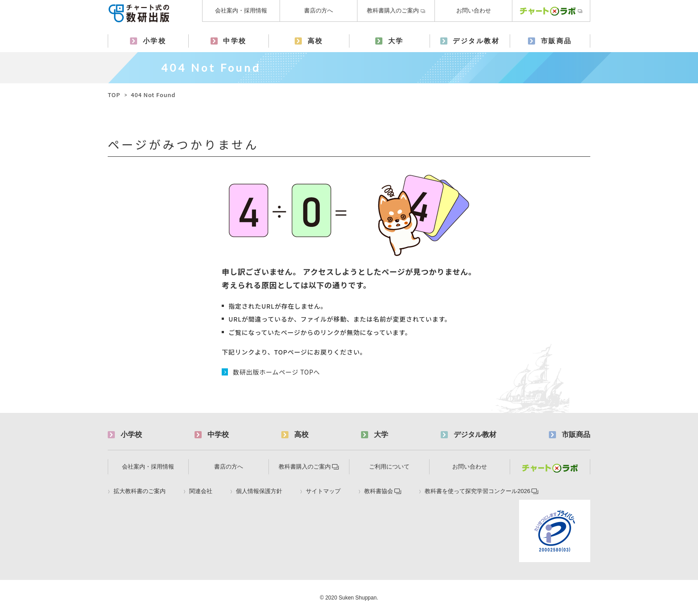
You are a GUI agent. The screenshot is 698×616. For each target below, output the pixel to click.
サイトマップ (323, 491)
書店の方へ (319, 10)
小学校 (155, 41)
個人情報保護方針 (259, 491)
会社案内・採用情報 (241, 10)
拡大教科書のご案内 (140, 491)
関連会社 (201, 491)
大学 (396, 41)
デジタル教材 (476, 41)
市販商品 (556, 41)
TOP (114, 95)
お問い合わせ (474, 10)
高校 (315, 41)
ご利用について (389, 467)
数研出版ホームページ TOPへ (276, 372)
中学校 (235, 41)
